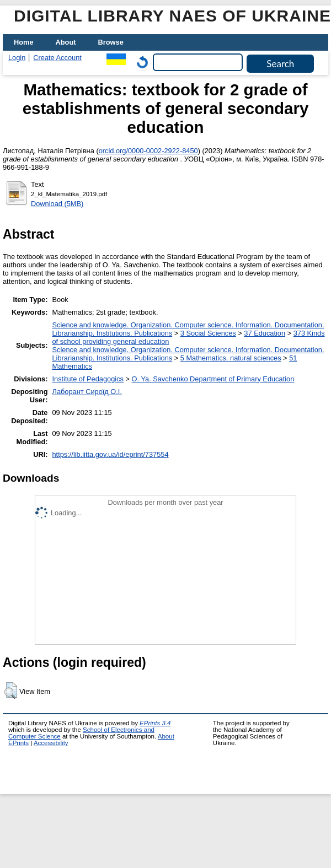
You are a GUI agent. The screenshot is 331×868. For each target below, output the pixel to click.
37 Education (265, 333)
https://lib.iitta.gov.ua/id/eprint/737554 (110, 454)
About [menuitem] (66, 42)
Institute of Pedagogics (87, 379)
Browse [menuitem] (111, 42)
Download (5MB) (57, 204)
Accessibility (51, 743)
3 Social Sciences (208, 333)
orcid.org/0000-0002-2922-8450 (148, 151)
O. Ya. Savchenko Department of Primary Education (213, 379)
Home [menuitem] (24, 42)
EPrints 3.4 (155, 723)
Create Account (57, 58)
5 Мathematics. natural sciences (231, 358)
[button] (11, 691)
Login (17, 58)
